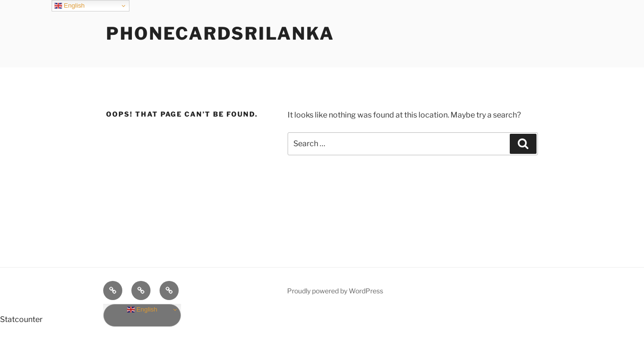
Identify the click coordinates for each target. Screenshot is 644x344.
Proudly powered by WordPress (335, 291)
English (142, 310)
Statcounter (21, 319)
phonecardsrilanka (220, 33)
